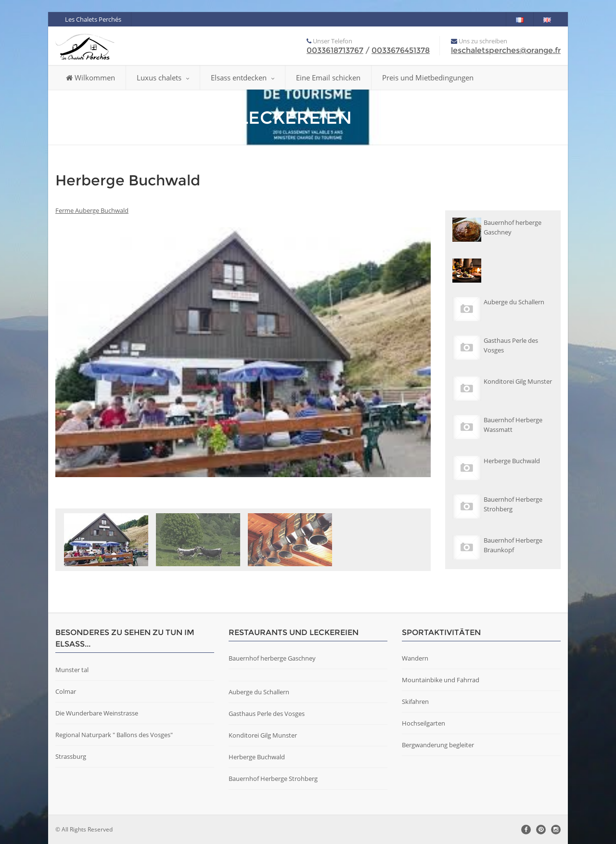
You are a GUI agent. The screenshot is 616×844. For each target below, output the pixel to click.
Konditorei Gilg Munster (263, 735)
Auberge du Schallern (259, 692)
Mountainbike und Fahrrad (441, 680)
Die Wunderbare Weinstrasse (97, 713)
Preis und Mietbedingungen (428, 78)
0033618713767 (335, 50)
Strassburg (71, 756)
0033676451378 (401, 50)
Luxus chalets (163, 78)
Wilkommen (90, 78)
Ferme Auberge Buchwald (92, 210)
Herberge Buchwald (257, 757)
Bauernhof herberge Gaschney (272, 658)
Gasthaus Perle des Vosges (267, 714)
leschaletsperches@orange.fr (506, 50)
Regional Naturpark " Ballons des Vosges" (114, 735)
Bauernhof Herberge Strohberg (273, 779)
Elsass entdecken (243, 78)
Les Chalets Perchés (93, 19)
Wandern (415, 658)
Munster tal (72, 670)
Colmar (66, 691)
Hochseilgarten (423, 723)
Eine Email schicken (328, 78)
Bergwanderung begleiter (438, 745)
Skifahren (415, 701)
